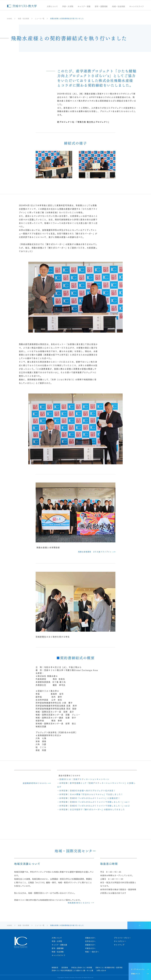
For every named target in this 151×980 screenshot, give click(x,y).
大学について (52, 7)
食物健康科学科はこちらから (35, 783)
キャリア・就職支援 (59, 945)
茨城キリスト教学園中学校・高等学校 (109, 967)
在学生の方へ (90, 941)
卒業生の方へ (90, 948)
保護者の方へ (90, 945)
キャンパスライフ (137, 7)
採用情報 (65, 967)
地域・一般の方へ (92, 952)
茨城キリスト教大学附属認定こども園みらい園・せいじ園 (72, 970)
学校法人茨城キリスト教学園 (82, 967)
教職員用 (55, 967)
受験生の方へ (90, 938)
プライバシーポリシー (123, 938)
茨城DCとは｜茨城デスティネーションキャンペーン (84, 779)
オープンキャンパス (138, 969)
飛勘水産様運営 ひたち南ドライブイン (95, 552)
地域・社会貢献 (118, 7)
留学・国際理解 (101, 7)
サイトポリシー (120, 941)
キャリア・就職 (84, 7)
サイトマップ (119, 945)
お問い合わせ (101, 970)
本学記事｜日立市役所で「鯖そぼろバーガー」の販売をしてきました (92, 809)
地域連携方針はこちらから (79, 903)
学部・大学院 (68, 7)
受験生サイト (136, 974)
